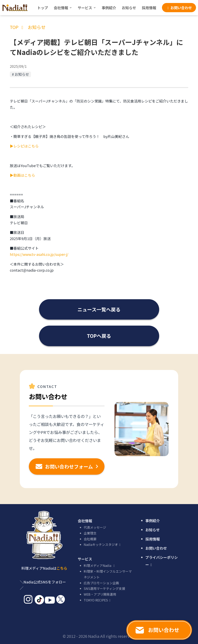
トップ (43, 8)
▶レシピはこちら (24, 146)
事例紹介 (109, 8)
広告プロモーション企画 (101, 583)
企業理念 (90, 533)
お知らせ (129, 8)
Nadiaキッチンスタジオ (103, 544)
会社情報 (61, 8)
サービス (85, 8)
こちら (62, 568)
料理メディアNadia (100, 565)
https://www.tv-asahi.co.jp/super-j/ (39, 254)
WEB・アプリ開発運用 (100, 594)
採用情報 (149, 8)
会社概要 (90, 539)
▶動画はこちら (22, 175)
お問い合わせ (156, 548)
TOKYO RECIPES (98, 600)
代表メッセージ (95, 527)
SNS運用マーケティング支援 (104, 588)
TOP (14, 27)
